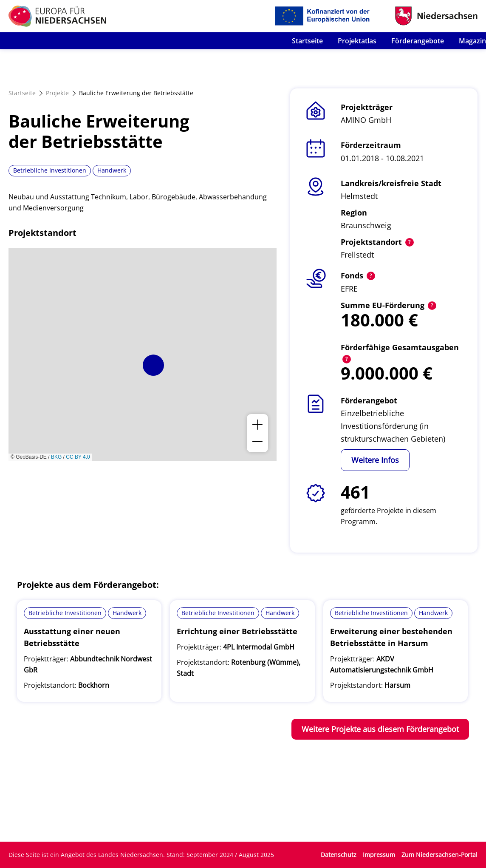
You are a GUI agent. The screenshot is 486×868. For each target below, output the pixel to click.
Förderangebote (418, 41)
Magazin (472, 41)
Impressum (379, 855)
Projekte (57, 93)
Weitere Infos (375, 460)
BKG (56, 457)
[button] (153, 365)
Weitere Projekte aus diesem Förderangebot (380, 729)
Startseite (307, 41)
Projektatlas (357, 41)
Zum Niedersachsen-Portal (439, 855)
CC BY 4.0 (78, 457)
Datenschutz (339, 855)
